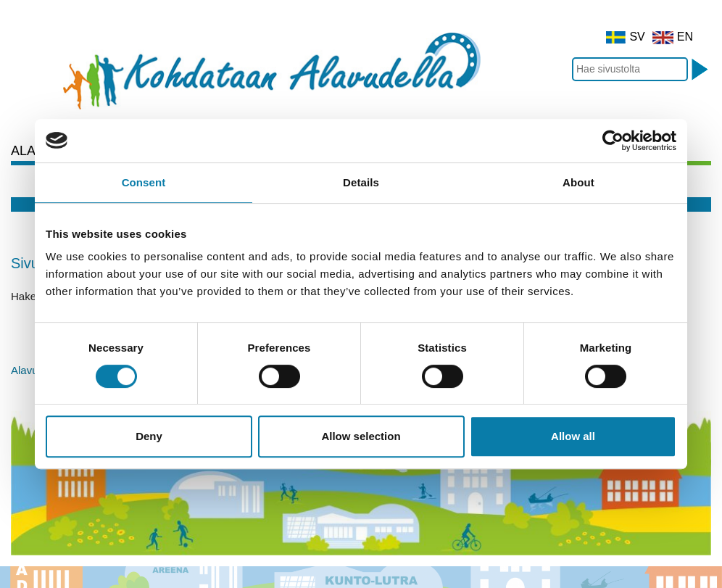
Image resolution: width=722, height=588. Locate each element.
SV (625, 37)
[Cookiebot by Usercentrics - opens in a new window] (613, 141)
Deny (149, 436)
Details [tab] (361, 182)
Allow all (573, 436)
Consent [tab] (144, 182)
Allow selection (361, 436)
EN (673, 37)
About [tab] (578, 182)
